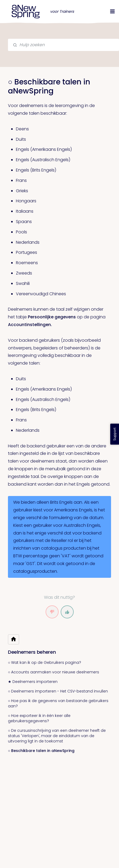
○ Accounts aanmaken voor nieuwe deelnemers (54, 672)
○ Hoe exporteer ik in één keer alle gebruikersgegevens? (39, 718)
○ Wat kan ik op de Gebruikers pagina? (45, 662)
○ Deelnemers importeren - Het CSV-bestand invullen (58, 691)
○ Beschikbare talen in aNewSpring (41, 751)
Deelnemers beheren (32, 652)
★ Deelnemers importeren (33, 682)
